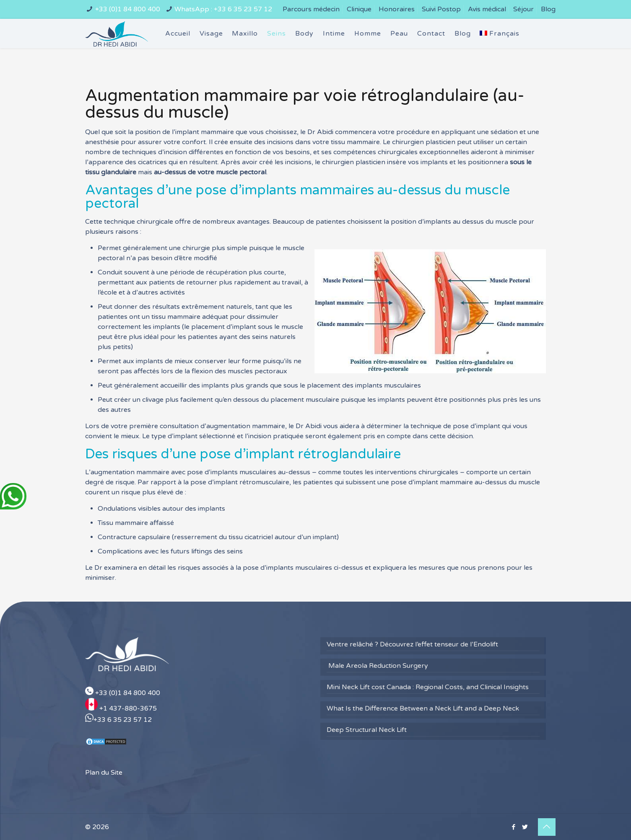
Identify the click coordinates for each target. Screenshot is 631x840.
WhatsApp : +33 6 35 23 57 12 (223, 9)
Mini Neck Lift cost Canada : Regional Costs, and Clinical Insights (428, 687)
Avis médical (487, 9)
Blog (548, 9)
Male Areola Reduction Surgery (377, 666)
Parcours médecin (311, 9)
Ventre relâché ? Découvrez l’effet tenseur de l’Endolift (412, 644)
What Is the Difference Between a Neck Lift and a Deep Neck (423, 708)
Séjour (523, 9)
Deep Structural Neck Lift (367, 730)
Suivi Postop (441, 9)
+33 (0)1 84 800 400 (128, 9)
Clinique (359, 9)
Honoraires (397, 9)
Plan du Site (104, 773)
